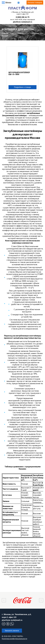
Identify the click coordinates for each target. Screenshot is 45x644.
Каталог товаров (35, 2)
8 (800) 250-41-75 (23, 17)
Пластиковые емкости (19, 33)
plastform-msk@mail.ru (23, 22)
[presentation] (4, 600)
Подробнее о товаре (22, 87)
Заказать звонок (12, 631)
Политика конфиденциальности (14, 639)
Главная (5, 33)
